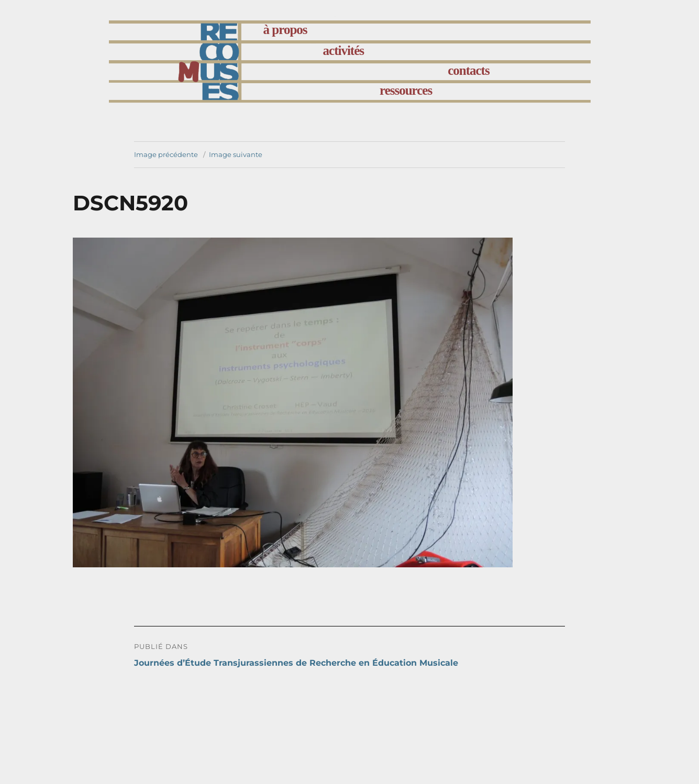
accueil (214, 32)
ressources (406, 90)
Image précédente (166, 154)
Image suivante (236, 154)
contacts (468, 70)
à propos (285, 30)
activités (343, 51)
